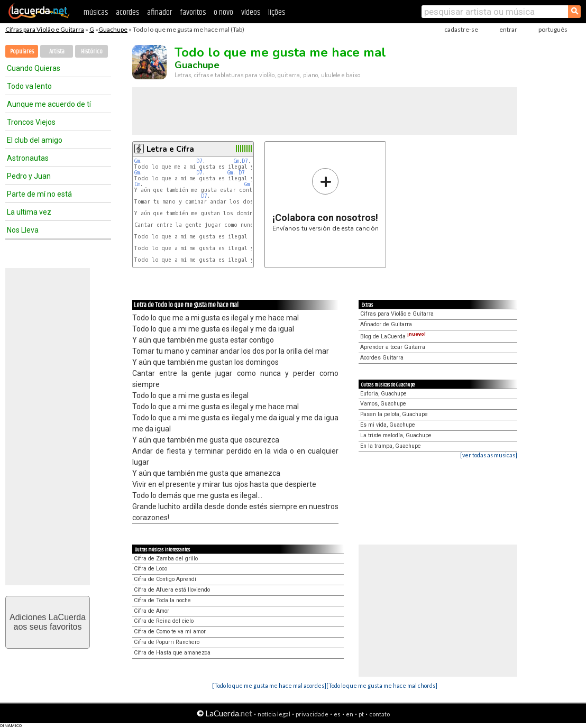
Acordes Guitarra (382, 358)
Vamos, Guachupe (383, 404)
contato (379, 714)
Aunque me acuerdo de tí (49, 104)
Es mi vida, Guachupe (388, 425)
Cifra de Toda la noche (162, 600)
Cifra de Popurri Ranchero (167, 642)
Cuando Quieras (34, 68)
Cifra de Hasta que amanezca (172, 653)
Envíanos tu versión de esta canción (326, 200)
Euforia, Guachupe (383, 394)
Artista (57, 52)
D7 (199, 161)
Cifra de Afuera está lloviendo (172, 590)
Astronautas (28, 158)
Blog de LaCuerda (393, 337)
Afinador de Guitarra (386, 324)
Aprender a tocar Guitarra (393, 347)
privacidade (312, 714)
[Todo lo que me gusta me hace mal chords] (382, 685)
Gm (137, 161)
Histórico (92, 52)
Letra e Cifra (170, 149)
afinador (159, 12)
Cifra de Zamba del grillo (166, 559)
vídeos (251, 12)
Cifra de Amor (152, 611)
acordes (127, 12)
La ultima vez (29, 212)
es (337, 714)
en (350, 714)
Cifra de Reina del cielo (164, 621)
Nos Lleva (23, 230)
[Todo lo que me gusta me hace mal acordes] (269, 685)
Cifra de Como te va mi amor (170, 632)
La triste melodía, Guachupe (396, 435)
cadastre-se (461, 29)
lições (277, 12)
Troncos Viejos (31, 122)
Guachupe (113, 29)
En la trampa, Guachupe (391, 446)
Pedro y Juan (29, 176)
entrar (508, 29)
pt (361, 714)
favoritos (193, 12)
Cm (137, 184)
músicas (96, 12)
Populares (22, 52)
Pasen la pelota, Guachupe (394, 414)
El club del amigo (35, 140)
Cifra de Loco (150, 569)
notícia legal (274, 714)
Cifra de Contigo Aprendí (165, 579)
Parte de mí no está (39, 194)
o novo (223, 12)
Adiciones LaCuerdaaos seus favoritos (48, 622)
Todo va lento (29, 86)
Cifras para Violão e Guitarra (45, 29)
